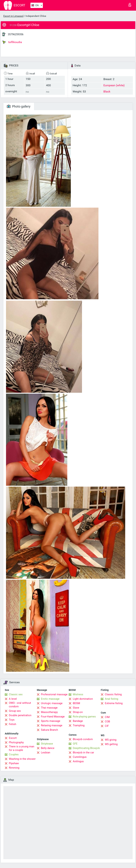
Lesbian (46, 753)
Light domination (83, 699)
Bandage (78, 721)
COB (107, 722)
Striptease (47, 744)
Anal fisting (111, 699)
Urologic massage (52, 703)
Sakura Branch (49, 730)
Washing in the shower (22, 759)
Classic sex (16, 694)
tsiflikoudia (12, 42)
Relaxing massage (52, 725)
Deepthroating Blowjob (86, 748)
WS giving (111, 740)
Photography (16, 742)
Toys (12, 720)
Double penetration (20, 715)
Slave (76, 708)
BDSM (76, 703)
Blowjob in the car (83, 753)
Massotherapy (49, 712)
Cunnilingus (80, 757)
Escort (13, 738)
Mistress (78, 694)
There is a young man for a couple (22, 748)
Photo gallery (19, 106)
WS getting (111, 744)
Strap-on (78, 712)
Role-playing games (84, 717)
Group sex (15, 711)
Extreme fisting (114, 703)
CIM (107, 717)
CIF (107, 726)
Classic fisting (113, 694)
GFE (75, 744)
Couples (14, 754)
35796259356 (16, 34)
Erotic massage (50, 699)
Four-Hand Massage (53, 717)
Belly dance (48, 748)
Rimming (14, 768)
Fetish (12, 724)
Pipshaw (14, 763)
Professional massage (54, 694)
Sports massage (51, 721)
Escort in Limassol (13, 16)
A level (13, 699)
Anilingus (78, 761)
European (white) (114, 85)
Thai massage (49, 708)
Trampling (79, 725)
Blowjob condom (83, 739)
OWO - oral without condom (20, 705)
